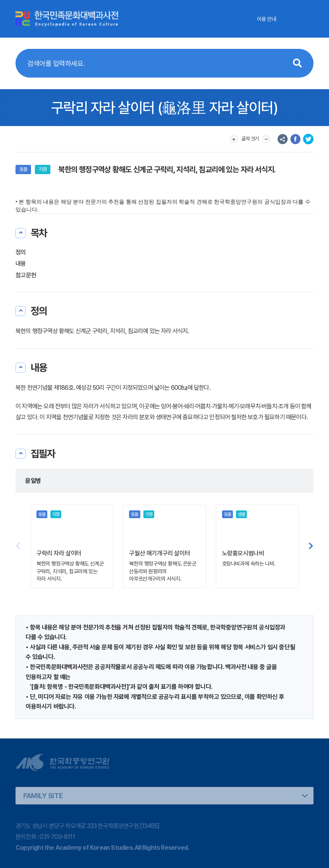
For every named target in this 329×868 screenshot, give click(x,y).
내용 (21, 264)
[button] (311, 546)
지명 (43, 169)
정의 (21, 252)
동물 (23, 169)
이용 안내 (266, 19)
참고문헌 (26, 275)
